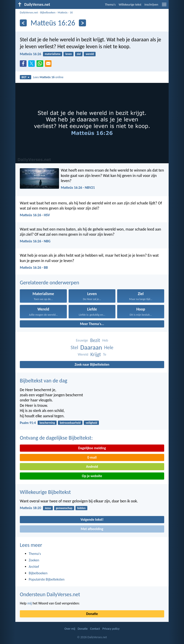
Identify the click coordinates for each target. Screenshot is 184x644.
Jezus (48, 508)
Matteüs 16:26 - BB (34, 267)
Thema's (110, 5)
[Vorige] (23, 23)
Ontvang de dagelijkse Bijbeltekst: (56, 438)
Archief (34, 567)
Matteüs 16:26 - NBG (35, 241)
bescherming (47, 423)
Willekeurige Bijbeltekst (45, 492)
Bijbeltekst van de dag (44, 381)
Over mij (70, 629)
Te (105, 354)
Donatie (92, 614)
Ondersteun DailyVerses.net (50, 594)
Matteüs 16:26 (31, 54)
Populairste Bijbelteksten (47, 579)
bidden (82, 508)
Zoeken (34, 560)
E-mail (92, 457)
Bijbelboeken (48, 12)
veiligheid (91, 423)
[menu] (164, 6)
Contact (95, 629)
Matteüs (63, 12)
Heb (105, 340)
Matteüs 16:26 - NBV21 (78, 188)
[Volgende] (82, 23)
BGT (26, 77)
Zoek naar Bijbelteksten (92, 364)
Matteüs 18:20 (31, 508)
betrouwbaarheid (70, 423)
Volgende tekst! (92, 519)
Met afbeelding (92, 529)
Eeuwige (82, 340)
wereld (90, 54)
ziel (79, 54)
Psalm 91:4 (28, 423)
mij (30, 603)
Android (92, 467)
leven (68, 54)
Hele (109, 347)
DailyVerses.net (29, 12)
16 (71, 12)
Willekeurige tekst (130, 5)
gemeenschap (64, 508)
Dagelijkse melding (92, 448)
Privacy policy (111, 629)
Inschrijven (151, 5)
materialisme (53, 54)
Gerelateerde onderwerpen (49, 282)
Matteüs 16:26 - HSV (35, 215)
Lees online (48, 77)
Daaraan (91, 347)
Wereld (83, 354)
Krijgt (96, 354)
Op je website (92, 476)
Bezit (95, 340)
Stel (74, 347)
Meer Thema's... (92, 324)
